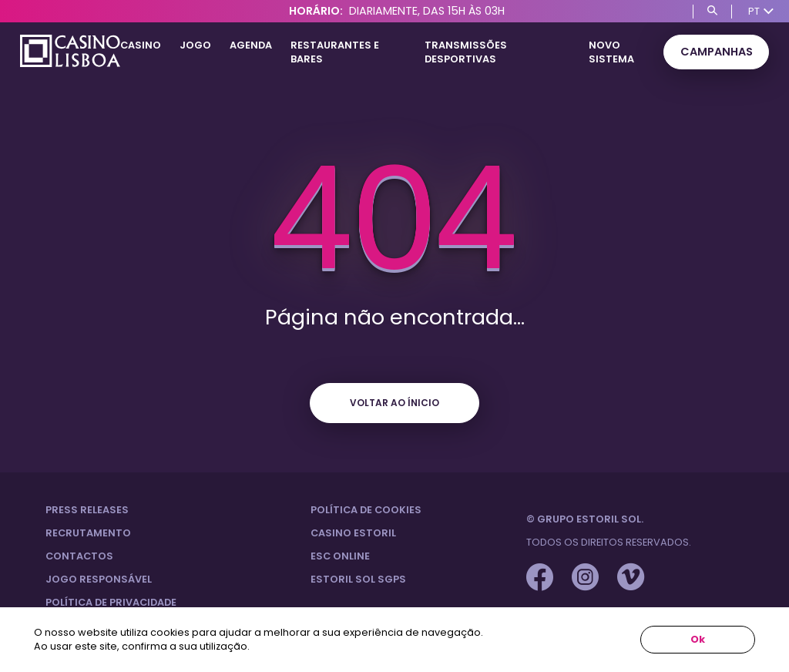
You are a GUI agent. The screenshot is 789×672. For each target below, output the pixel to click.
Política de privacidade (111, 602)
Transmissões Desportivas (466, 52)
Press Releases (87, 510)
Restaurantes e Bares (335, 52)
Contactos (79, 556)
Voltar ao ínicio (394, 403)
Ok (698, 639)
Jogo (195, 45)
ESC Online (340, 556)
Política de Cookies (366, 510)
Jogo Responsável (99, 579)
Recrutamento (88, 533)
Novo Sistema (611, 52)
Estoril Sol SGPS (358, 579)
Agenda (251, 45)
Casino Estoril (353, 533)
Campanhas (717, 52)
